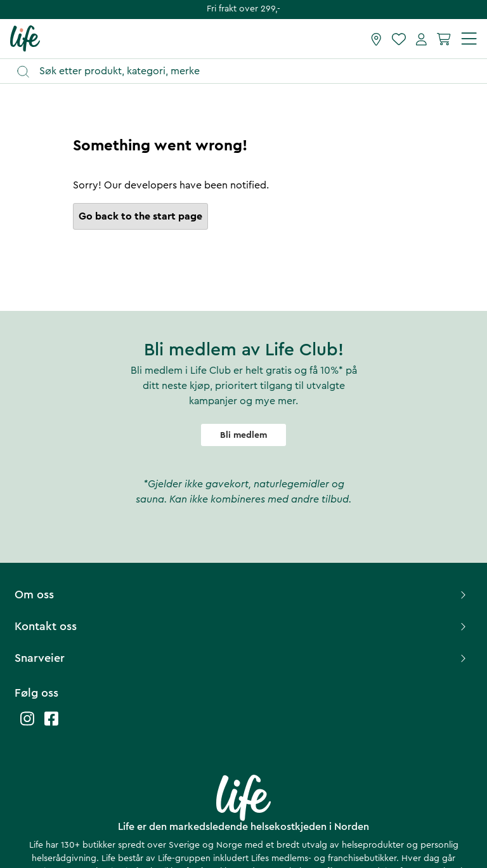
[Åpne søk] (250, 71)
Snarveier (242, 658)
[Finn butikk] (376, 39)
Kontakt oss (242, 626)
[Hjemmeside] (25, 38)
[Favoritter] (399, 39)
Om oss (242, 595)
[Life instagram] (27, 725)
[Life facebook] (51, 725)
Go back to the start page (140, 216)
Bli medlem (243, 435)
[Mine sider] (421, 39)
